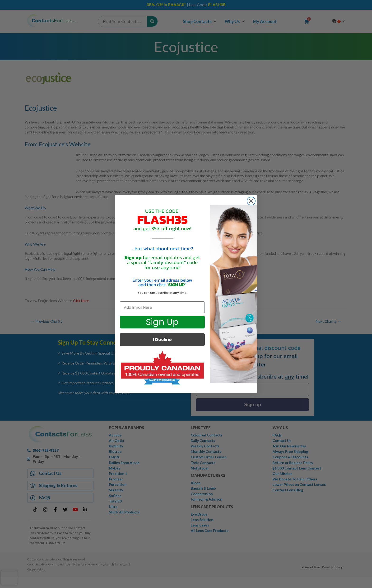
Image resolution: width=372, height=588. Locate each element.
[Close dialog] (251, 201)
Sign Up (162, 322)
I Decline (162, 339)
